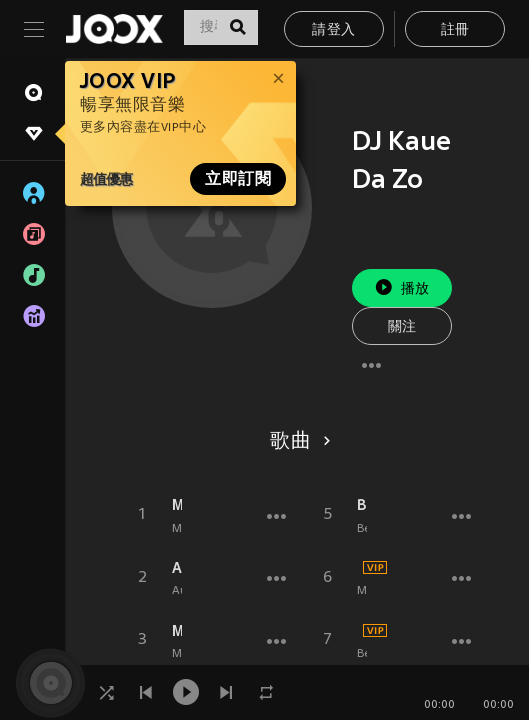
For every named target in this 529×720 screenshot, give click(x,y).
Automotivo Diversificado (177, 568)
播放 (402, 287)
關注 (402, 327)
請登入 (333, 30)
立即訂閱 (238, 179)
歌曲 (297, 442)
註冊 (455, 30)
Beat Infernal (362, 505)
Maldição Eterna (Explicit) (177, 505)
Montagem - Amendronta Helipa (177, 631)
